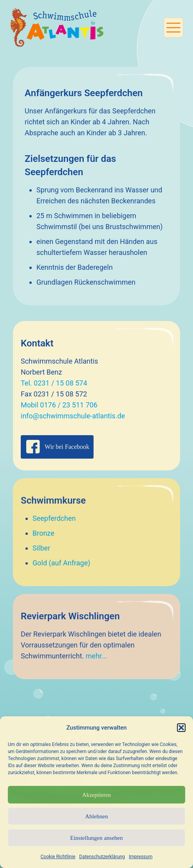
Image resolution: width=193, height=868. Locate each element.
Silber (41, 548)
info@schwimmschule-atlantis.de (73, 416)
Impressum (141, 857)
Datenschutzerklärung (102, 857)
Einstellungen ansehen (96, 838)
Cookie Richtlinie (58, 857)
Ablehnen (96, 816)
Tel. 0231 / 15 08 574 (54, 383)
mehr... (96, 656)
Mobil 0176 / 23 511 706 (59, 405)
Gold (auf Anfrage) (61, 563)
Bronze (43, 533)
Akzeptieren (96, 795)
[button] (181, 728)
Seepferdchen (54, 518)
